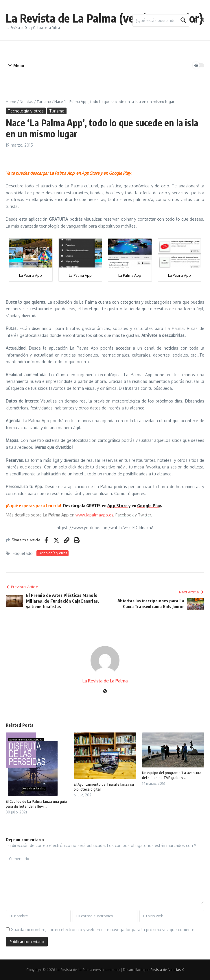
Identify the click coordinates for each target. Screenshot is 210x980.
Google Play (149, 505)
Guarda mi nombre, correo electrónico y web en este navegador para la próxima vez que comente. (103, 930)
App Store (117, 505)
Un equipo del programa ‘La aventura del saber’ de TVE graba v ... (172, 775)
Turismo (44, 101)
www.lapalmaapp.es (94, 515)
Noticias (26, 101)
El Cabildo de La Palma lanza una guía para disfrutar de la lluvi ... (36, 804)
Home (11, 101)
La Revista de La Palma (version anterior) (104, 18)
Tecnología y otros (26, 111)
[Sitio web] (105, 692)
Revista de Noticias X (167, 970)
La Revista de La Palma (105, 681)
